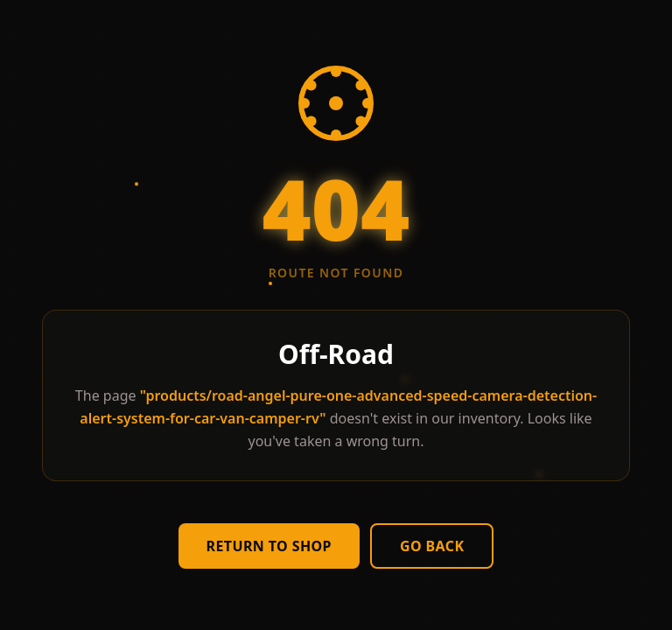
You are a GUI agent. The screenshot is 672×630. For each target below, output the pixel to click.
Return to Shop (269, 546)
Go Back (432, 546)
